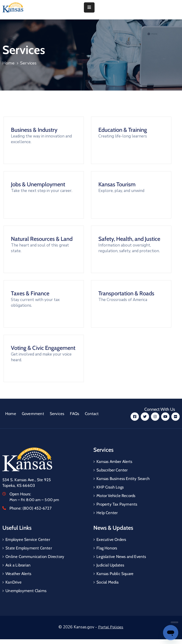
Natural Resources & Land (42, 239)
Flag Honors (107, 548)
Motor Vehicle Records (116, 496)
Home (8, 63)
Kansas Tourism (117, 184)
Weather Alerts (18, 574)
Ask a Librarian (18, 565)
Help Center (107, 513)
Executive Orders (111, 539)
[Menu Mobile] (89, 7)
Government (33, 414)
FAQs (75, 414)
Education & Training (123, 130)
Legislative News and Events (121, 557)
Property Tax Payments (117, 504)
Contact (92, 414)
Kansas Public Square (115, 574)
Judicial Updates (110, 565)
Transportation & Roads (126, 293)
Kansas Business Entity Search (123, 479)
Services (57, 414)
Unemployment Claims (26, 591)
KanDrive (14, 582)
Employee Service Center (28, 539)
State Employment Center (29, 548)
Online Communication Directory (35, 557)
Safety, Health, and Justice (129, 239)
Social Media (107, 582)
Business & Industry (34, 130)
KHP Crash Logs (110, 487)
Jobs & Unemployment (38, 184)
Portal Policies (111, 627)
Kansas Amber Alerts (114, 461)
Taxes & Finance (30, 293)
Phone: (31, 508)
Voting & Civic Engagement (43, 348)
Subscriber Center (112, 470)
